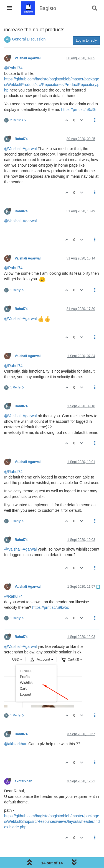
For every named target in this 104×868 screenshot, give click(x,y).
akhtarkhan (23, 781)
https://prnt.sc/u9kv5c (50, 607)
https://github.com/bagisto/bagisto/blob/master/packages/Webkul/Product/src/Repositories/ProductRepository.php (52, 85)
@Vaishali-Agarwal (20, 149)
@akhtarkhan (16, 744)
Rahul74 (21, 139)
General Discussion (29, 39)
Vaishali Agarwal (28, 58)
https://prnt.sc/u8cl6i (78, 110)
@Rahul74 (13, 68)
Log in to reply (86, 40)
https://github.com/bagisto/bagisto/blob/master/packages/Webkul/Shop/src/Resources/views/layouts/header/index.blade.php (52, 821)
